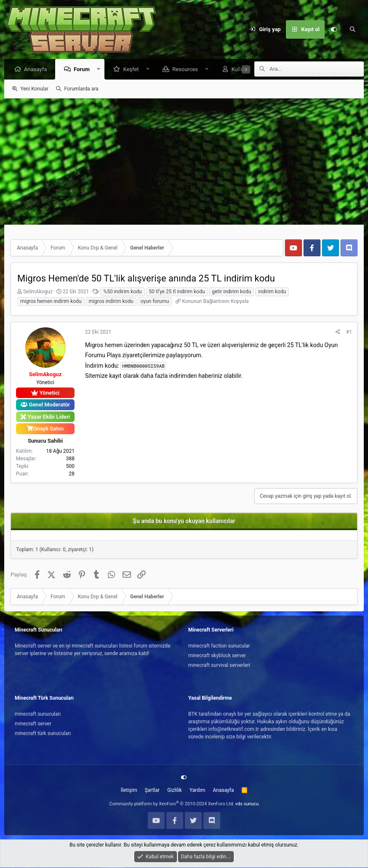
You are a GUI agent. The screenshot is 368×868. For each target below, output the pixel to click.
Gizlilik (175, 791)
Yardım (197, 791)
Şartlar (152, 791)
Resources (187, 70)
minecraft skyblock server (217, 656)
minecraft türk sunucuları (43, 734)
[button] (101, 70)
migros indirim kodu (111, 302)
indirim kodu (272, 292)
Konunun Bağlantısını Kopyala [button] (215, 302)
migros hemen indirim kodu (51, 302)
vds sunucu (247, 804)
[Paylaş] (338, 332)
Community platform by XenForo (172, 804)
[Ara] (352, 29)
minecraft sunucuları (38, 714)
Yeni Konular (34, 89)
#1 (349, 332)
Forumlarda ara (81, 89)
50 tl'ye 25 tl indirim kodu (177, 292)
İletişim (129, 791)
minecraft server (33, 724)
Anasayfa (37, 70)
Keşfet (133, 70)
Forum (84, 70)
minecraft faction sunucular (219, 646)
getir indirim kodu (231, 292)
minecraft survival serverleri (219, 666)
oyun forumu (155, 302)
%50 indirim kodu (122, 292)
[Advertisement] (184, 162)
